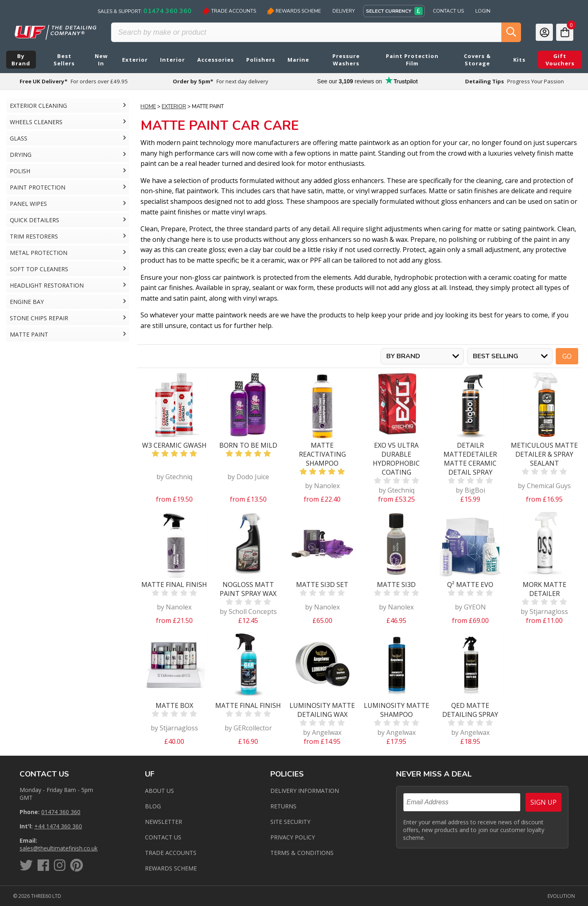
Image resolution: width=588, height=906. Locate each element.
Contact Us (448, 11)
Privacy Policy (293, 837)
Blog (153, 806)
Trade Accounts (229, 11)
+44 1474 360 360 (58, 826)
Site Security (290, 822)
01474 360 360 (61, 812)
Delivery (344, 11)
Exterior (174, 107)
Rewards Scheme (294, 11)
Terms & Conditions (302, 853)
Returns (283, 806)
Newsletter (164, 822)
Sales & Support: (145, 11)
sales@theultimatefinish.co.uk (59, 848)
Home (148, 107)
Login (483, 11)
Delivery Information (305, 791)
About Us (159, 791)
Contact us (163, 837)
